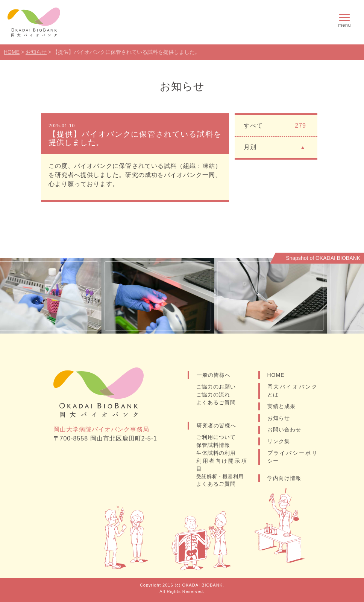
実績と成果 (281, 406)
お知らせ (279, 418)
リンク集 (279, 441)
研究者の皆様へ (216, 425)
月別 (275, 147)
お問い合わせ (284, 430)
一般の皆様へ (214, 375)
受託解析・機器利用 (220, 476)
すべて (275, 126)
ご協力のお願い (216, 387)
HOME (276, 375)
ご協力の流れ (213, 395)
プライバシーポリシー (293, 457)
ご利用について (216, 437)
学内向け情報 (284, 478)
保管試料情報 (213, 445)
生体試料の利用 (216, 453)
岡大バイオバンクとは (293, 391)
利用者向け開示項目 (222, 465)
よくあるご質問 (216, 402)
